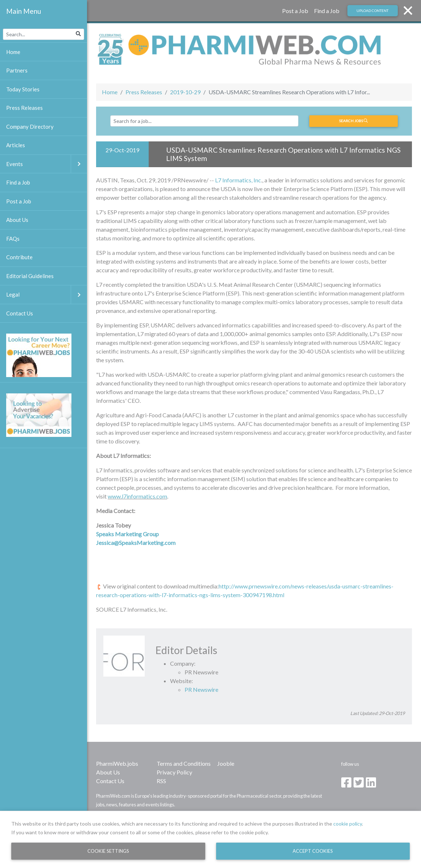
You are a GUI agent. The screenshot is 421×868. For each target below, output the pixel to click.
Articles (16, 145)
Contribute (19, 257)
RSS (161, 781)
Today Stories (23, 89)
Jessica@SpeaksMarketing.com (136, 543)
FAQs (13, 239)
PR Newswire (201, 689)
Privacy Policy (174, 772)
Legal (47, 295)
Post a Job (295, 11)
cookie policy (348, 824)
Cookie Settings (108, 851)
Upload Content (372, 11)
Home (110, 92)
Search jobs (353, 121)
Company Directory (30, 127)
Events (47, 164)
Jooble (226, 763)
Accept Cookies (313, 851)
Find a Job (327, 11)
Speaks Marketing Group (127, 534)
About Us (108, 772)
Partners (17, 70)
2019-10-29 (185, 92)
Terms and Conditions (184, 763)
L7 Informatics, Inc (238, 180)
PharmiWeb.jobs (117, 763)
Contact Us (110, 781)
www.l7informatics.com (137, 496)
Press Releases (144, 92)
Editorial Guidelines (30, 276)
